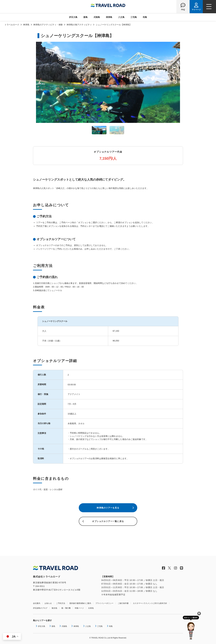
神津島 (109, 17)
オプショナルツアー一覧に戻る (108, 521)
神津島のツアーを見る (108, 508)
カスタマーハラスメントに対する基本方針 (150, 603)
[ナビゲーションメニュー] (209, 7)
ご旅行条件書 (123, 603)
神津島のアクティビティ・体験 (48, 25)
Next (176, 82)
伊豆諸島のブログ (40, 608)
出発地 (91, 608)
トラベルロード (12, 25)
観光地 (54, 608)
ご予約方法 (61, 603)
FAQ (183, 10)
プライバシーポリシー (104, 603)
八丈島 (121, 17)
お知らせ (48, 603)
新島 (85, 17)
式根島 (97, 17)
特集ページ (79, 608)
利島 (145, 17)
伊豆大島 (73, 17)
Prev (40, 82)
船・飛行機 (66, 608)
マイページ (196, 10)
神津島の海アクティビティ (79, 25)
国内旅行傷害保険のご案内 (80, 603)
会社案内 (37, 603)
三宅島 (134, 17)
